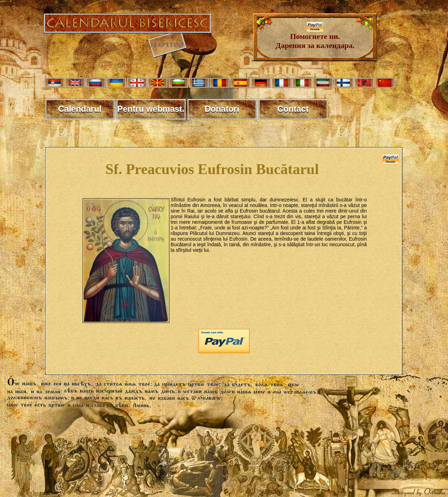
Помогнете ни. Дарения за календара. (315, 37)
